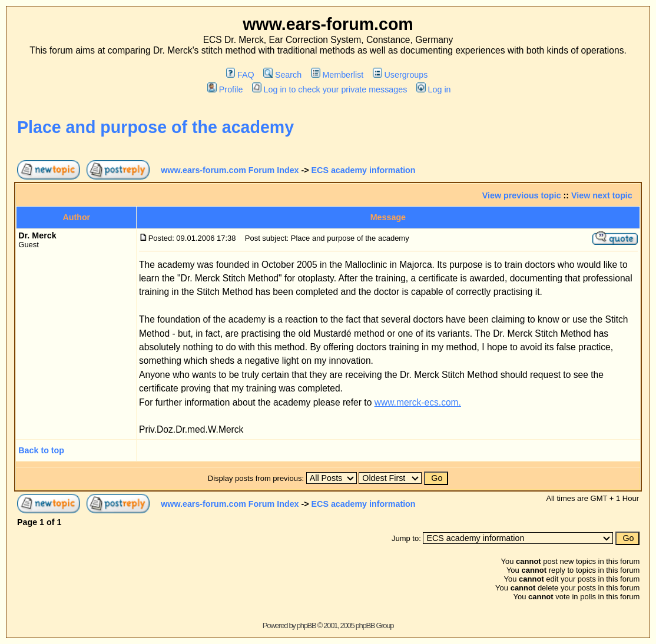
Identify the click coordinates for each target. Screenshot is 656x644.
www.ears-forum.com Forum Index (230, 170)
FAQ (240, 75)
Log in (433, 89)
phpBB (307, 625)
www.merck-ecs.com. (418, 402)
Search (282, 75)
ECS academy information (364, 170)
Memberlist (337, 75)
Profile (225, 89)
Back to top (41, 450)
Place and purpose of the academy (155, 127)
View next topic (602, 195)
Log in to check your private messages (329, 89)
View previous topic (522, 195)
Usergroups (400, 75)
